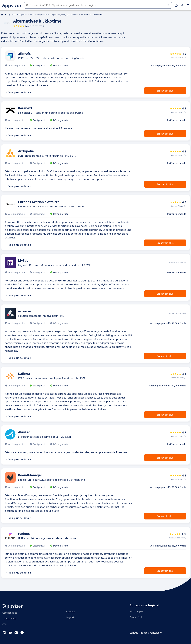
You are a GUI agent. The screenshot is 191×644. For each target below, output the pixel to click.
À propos (71, 611)
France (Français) (151, 633)
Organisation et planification (19, 14)
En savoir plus (165, 91)
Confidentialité (10, 613)
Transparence (9, 618)
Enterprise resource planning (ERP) (51, 14)
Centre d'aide (136, 617)
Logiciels (70, 617)
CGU (5, 624)
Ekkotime (74, 14)
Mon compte (136, 611)
